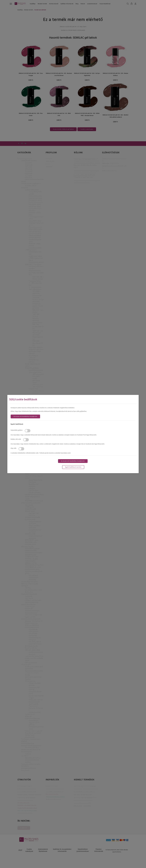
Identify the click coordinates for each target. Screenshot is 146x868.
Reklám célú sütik (16, 439)
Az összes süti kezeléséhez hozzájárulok (25, 417)
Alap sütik (13, 448)
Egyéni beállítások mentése (73, 467)
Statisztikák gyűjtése (17, 430)
